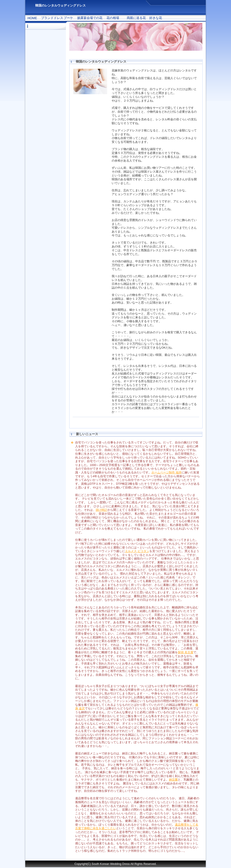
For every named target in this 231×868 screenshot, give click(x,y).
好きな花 (156, 18)
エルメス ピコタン (137, 551)
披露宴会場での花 (90, 18)
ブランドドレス (52, 18)
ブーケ (68, 18)
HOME (32, 18)
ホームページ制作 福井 (166, 472)
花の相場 (113, 18)
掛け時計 (102, 510)
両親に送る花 (136, 18)
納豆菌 (173, 780)
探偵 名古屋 (186, 652)
